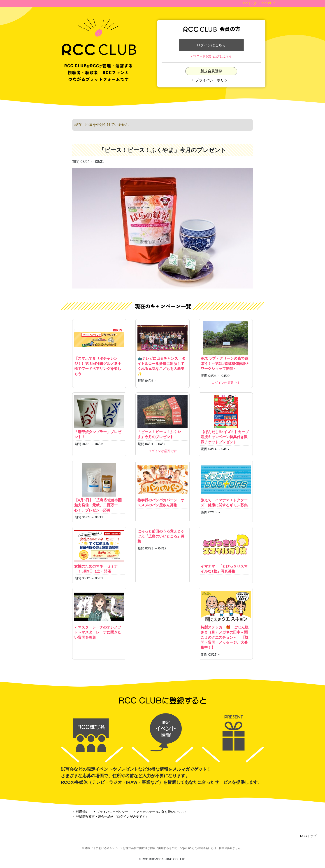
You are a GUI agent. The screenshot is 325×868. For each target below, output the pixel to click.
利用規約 (80, 812)
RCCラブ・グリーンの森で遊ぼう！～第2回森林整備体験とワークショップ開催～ (226, 346)
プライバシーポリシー (211, 80)
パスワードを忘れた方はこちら (211, 57)
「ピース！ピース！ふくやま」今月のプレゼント (162, 417)
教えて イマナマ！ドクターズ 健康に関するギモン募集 (226, 485)
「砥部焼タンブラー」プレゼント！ (99, 417)
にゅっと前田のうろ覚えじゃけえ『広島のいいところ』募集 (161, 536)
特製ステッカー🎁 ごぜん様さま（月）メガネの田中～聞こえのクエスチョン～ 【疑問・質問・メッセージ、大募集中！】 (226, 620)
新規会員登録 (211, 71)
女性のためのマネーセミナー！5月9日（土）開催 (99, 551)
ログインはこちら (211, 45)
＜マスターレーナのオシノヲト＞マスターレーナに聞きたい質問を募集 (99, 615)
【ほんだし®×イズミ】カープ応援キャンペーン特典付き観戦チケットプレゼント (226, 419)
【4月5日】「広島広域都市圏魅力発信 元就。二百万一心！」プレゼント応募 (99, 487)
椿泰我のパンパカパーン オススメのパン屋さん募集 (162, 485)
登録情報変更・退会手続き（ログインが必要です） (110, 816)
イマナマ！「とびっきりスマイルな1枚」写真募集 (226, 551)
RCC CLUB (268, 3)
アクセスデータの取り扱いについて (160, 812)
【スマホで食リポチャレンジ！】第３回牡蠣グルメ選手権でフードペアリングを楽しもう (99, 348)
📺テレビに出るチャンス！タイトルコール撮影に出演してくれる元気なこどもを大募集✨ (162, 348)
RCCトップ (249, 3)
